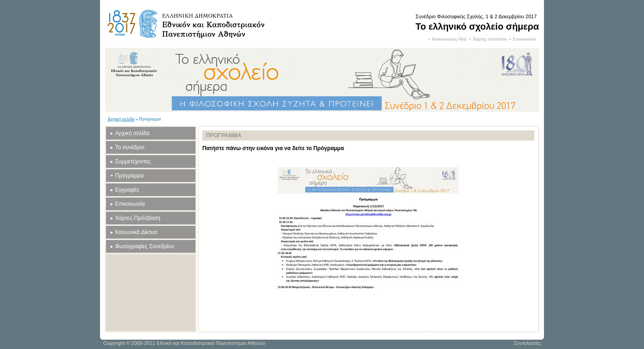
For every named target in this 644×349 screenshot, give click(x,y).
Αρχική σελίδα (121, 119)
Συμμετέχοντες (133, 161)
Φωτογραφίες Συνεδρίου (145, 246)
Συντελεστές (527, 343)
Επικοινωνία (524, 39)
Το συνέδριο (130, 147)
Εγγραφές (127, 190)
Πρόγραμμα (129, 176)
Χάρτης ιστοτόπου (490, 39)
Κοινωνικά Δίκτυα (136, 232)
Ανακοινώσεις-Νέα (449, 39)
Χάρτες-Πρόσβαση (138, 218)
